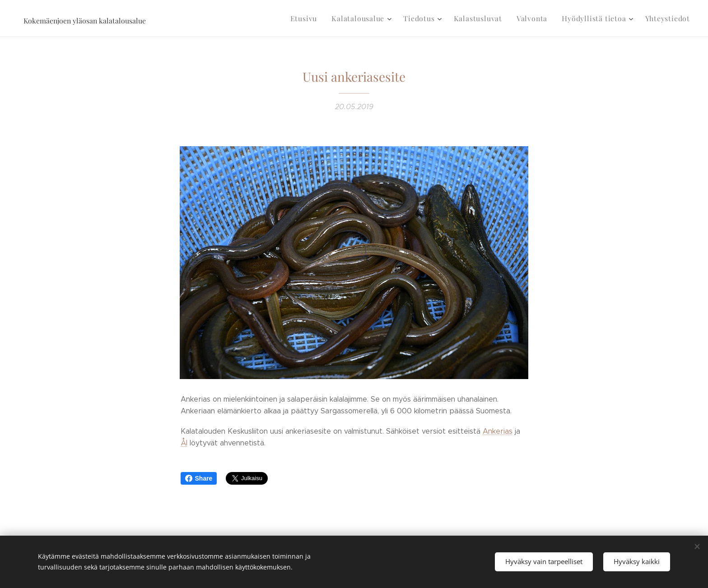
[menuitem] (321, 19)
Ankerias (498, 431)
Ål (184, 443)
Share (199, 478)
